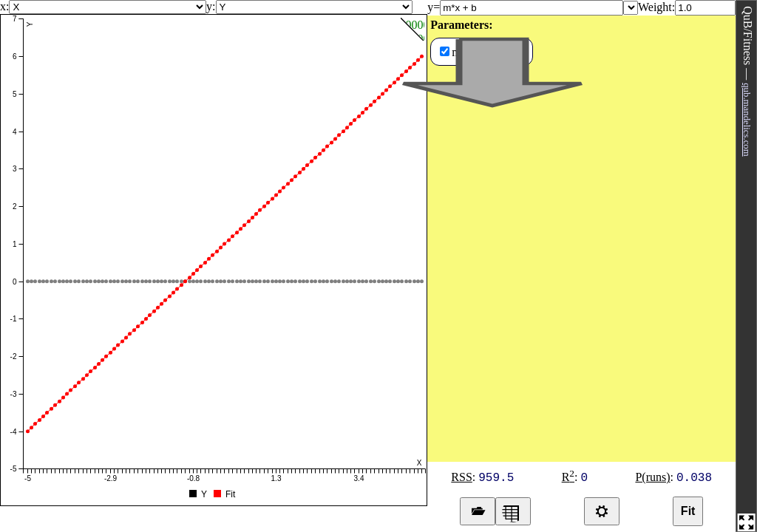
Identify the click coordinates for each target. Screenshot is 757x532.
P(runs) (652, 477)
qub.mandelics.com (747, 120)
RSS (461, 477)
